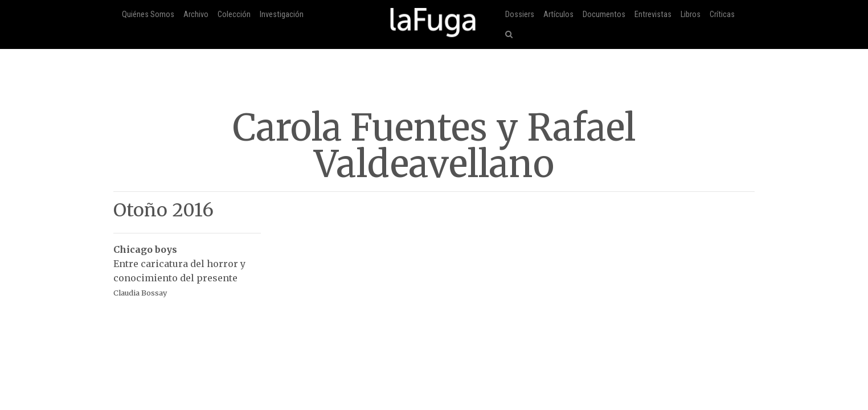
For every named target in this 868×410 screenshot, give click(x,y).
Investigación (282, 15)
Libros (691, 15)
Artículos (558, 15)
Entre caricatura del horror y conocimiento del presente (187, 265)
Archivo (196, 15)
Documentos (604, 15)
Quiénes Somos (148, 15)
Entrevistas (653, 15)
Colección (234, 15)
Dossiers (520, 15)
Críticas (722, 15)
